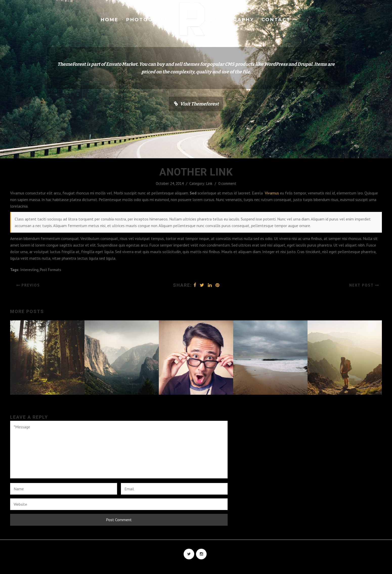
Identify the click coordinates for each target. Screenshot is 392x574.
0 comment (227, 183)
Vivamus (272, 193)
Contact (276, 20)
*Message (119, 450)
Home (110, 20)
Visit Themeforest (199, 104)
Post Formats (51, 270)
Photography (150, 20)
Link (209, 183)
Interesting (29, 270)
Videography (232, 20)
